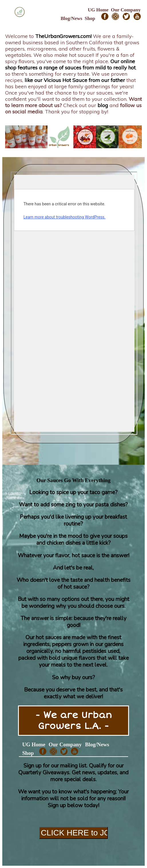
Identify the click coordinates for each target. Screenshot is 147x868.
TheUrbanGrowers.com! (63, 36)
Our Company (126, 10)
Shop (90, 18)
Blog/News (71, 18)
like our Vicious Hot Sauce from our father (75, 80)
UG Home (98, 10)
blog (103, 105)
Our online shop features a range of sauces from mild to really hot (70, 64)
